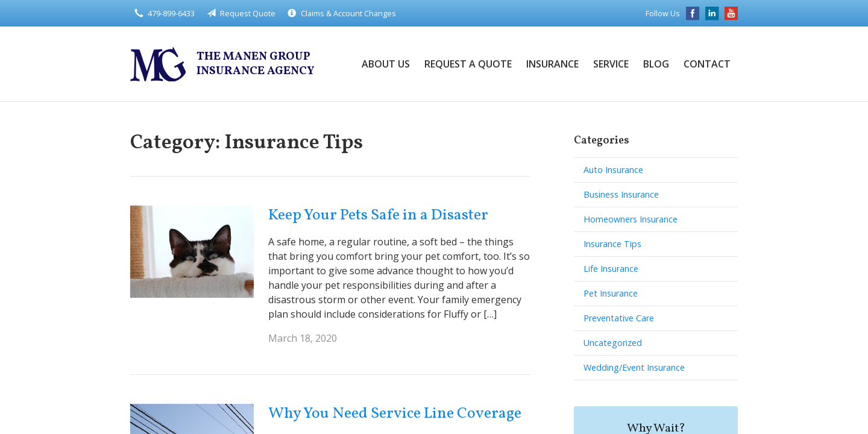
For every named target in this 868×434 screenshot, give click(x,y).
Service (611, 64)
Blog (656, 64)
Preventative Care (619, 318)
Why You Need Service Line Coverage (395, 414)
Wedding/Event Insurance (634, 367)
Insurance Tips (612, 244)
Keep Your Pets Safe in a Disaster (378, 215)
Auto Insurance (613, 170)
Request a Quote (468, 64)
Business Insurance (621, 194)
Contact (707, 64)
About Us (386, 64)
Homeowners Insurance (631, 219)
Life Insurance (611, 269)
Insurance (552, 64)
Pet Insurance (611, 293)
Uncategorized (613, 343)
